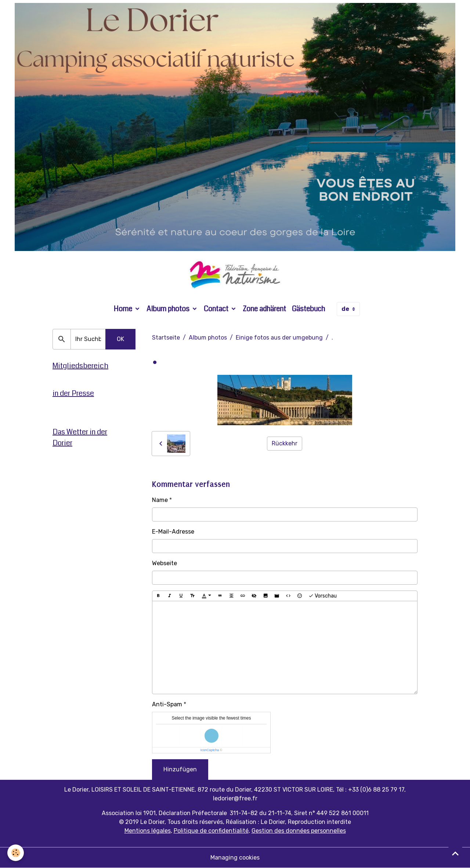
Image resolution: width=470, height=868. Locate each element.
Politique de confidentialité (211, 831)
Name (160, 500)
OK (120, 339)
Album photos (169, 309)
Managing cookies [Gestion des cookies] (235, 858)
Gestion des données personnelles (299, 831)
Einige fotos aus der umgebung (279, 338)
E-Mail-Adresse (173, 532)
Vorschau (323, 596)
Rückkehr (285, 443)
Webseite (164, 563)
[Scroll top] (455, 853)
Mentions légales (148, 831)
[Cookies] (16, 853)
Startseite (166, 338)
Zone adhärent (264, 309)
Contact (217, 309)
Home (124, 309)
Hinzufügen (180, 769)
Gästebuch (308, 309)
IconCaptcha (210, 750)
